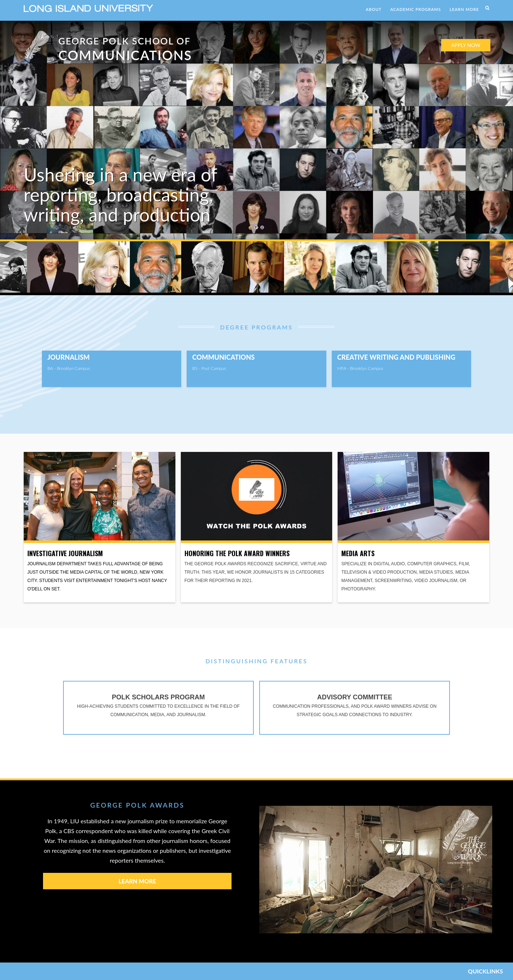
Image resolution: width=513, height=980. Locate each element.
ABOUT (374, 9)
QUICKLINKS (485, 971)
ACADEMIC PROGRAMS (415, 9)
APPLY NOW (466, 45)
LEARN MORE (464, 9)
